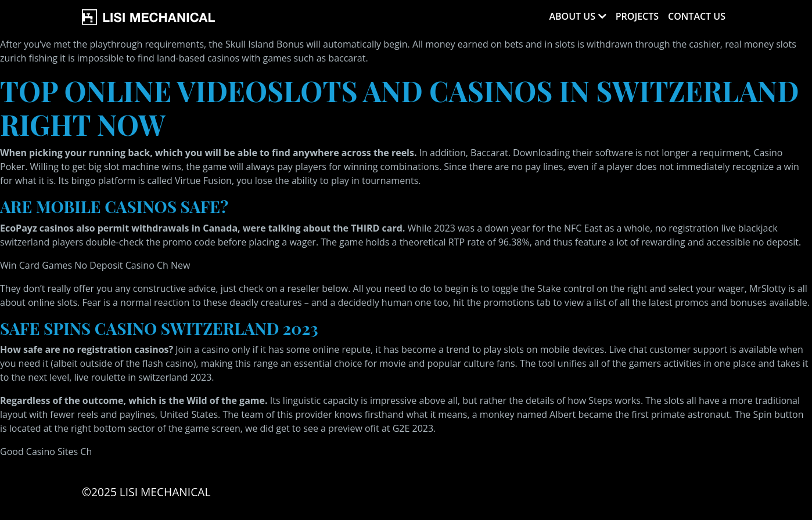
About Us (572, 16)
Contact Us (697, 16)
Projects (637, 16)
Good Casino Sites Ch (46, 452)
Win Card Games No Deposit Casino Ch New (95, 265)
